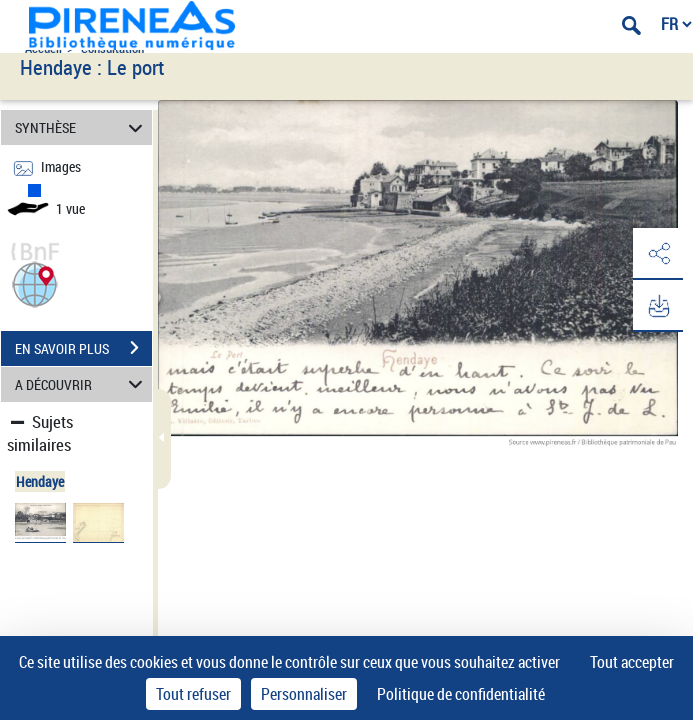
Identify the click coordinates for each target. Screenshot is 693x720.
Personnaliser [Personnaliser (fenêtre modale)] (304, 694)
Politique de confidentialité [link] (461, 694)
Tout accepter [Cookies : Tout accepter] (632, 662)
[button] (35, 282)
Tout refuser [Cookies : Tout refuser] (193, 694)
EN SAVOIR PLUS (83, 348)
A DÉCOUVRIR (82, 384)
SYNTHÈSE (82, 127)
